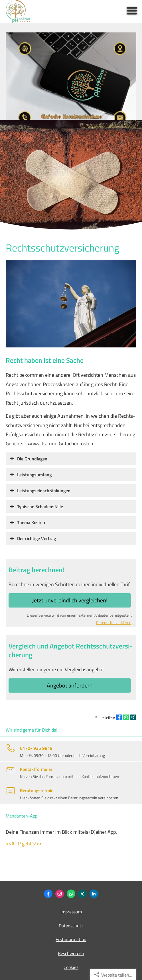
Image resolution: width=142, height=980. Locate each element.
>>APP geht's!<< (24, 844)
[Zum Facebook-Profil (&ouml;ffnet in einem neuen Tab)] (48, 894)
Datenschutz (71, 926)
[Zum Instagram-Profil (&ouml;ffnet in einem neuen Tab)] (60, 894)
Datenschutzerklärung (115, 623)
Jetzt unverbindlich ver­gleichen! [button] (70, 600)
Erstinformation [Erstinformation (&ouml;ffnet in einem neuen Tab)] (71, 939)
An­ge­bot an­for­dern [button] (70, 685)
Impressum (71, 912)
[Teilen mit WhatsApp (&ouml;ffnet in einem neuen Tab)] (126, 717)
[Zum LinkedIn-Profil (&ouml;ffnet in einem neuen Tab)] (94, 894)
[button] (32, 459)
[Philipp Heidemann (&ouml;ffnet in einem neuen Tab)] (82, 894)
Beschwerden (71, 953)
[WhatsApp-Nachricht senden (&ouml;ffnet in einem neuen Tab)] (71, 894)
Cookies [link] (71, 967)
